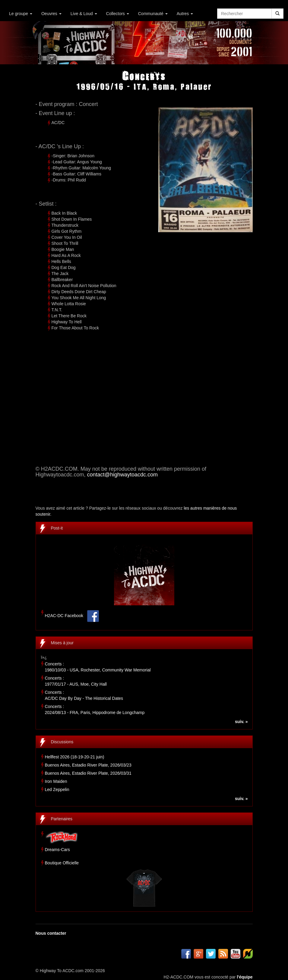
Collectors (118, 14)
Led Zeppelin (57, 789)
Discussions (62, 742)
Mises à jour (62, 643)
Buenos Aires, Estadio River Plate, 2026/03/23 (88, 765)
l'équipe (245, 977)
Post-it (57, 528)
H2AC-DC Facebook (64, 616)
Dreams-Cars (57, 850)
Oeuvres (51, 14)
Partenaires (62, 819)
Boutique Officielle (62, 863)
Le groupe (21, 14)
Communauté (153, 14)
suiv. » (241, 722)
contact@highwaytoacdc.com (122, 475)
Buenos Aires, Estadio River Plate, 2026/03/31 (88, 773)
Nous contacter (51, 933)
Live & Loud (84, 14)
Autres (185, 14)
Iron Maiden (56, 781)
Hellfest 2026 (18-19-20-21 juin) (75, 757)
